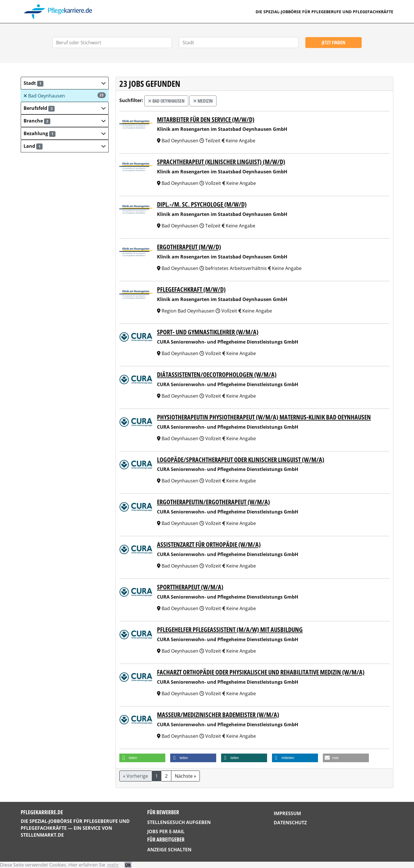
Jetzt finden (333, 43)
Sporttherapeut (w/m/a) (190, 587)
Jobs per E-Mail (166, 831)
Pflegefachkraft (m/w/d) (191, 289)
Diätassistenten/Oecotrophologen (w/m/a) (217, 374)
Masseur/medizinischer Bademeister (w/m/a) (218, 715)
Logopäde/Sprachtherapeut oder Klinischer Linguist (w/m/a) (241, 460)
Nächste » (185, 776)
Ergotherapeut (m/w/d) (189, 247)
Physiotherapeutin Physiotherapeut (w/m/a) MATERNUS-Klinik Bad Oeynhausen (264, 417)
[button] (65, 83)
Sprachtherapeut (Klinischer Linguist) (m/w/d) (221, 162)
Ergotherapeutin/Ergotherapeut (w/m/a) (213, 502)
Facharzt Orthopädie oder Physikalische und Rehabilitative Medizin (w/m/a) (261, 672)
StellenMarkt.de (42, 835)
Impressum (287, 813)
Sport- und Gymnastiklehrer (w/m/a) (208, 332)
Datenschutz (290, 823)
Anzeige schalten (169, 850)
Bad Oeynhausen (65, 96)
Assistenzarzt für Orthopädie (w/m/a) (209, 544)
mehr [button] (113, 865)
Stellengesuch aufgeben (179, 822)
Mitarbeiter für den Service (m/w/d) (206, 119)
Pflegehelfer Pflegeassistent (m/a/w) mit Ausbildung (230, 630)
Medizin (203, 101)
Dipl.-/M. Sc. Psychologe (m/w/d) (202, 204)
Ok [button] (128, 865)
